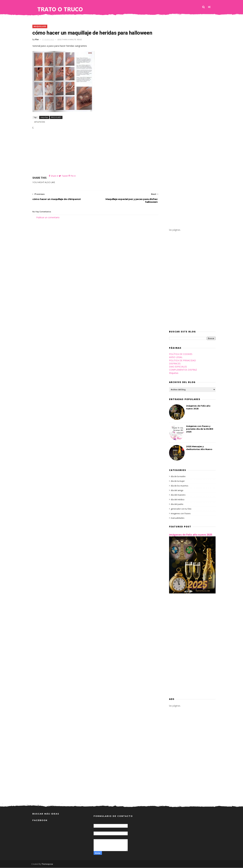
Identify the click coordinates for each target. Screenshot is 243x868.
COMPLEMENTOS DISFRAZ (182, 370)
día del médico (177, 500)
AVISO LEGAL (175, 357)
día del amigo (176, 490)
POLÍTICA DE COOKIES (180, 354)
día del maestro (177, 495)
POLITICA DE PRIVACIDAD (181, 361)
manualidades (177, 518)
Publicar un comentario (48, 217)
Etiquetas (173, 373)
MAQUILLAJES (56, 117)
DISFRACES (174, 364)
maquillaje (40, 27)
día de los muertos (178, 486)
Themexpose (48, 864)
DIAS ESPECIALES (177, 367)
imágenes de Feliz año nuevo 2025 (190, 535)
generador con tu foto (180, 509)
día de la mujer (177, 481)
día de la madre (177, 477)
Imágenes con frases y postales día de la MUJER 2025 (199, 429)
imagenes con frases (180, 514)
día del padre (176, 504)
